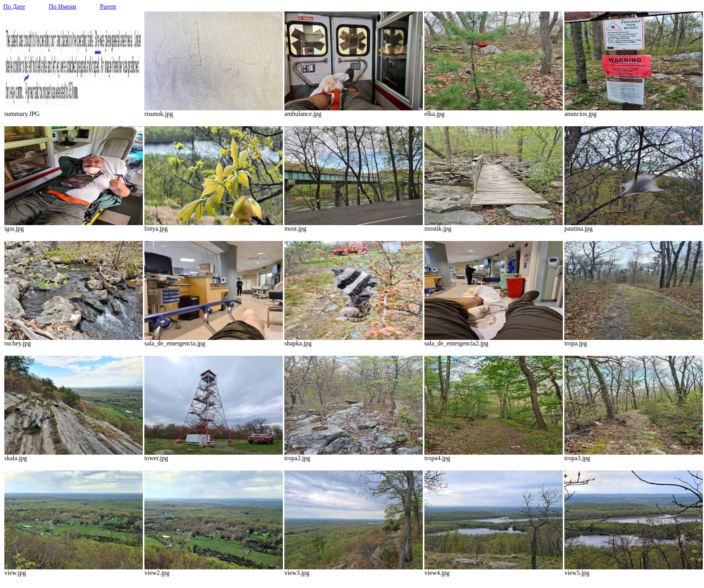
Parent (108, 7)
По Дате (14, 7)
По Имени (62, 7)
